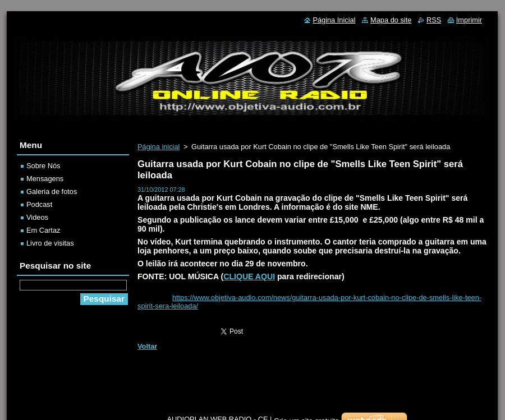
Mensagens (45, 179)
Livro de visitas (50, 243)
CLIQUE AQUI (249, 276)
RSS (434, 20)
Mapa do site (391, 20)
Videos (37, 217)
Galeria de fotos (52, 191)
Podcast (39, 204)
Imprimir (469, 20)
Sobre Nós (43, 166)
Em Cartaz (43, 230)
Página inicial (159, 147)
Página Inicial (334, 20)
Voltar (147, 346)
